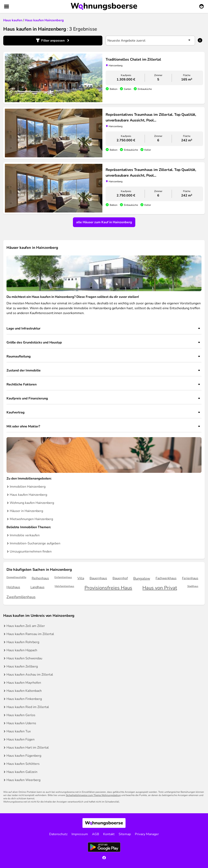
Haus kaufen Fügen (21, 739)
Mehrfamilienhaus (64, 586)
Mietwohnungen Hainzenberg (31, 519)
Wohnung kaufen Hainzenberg (32, 503)
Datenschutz (58, 834)
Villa (81, 578)
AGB (96, 834)
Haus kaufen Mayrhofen (24, 683)
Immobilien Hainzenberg (28, 487)
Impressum (80, 834)
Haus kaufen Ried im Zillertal (28, 707)
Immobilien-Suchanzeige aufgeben (35, 543)
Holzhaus (13, 587)
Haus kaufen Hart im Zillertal (28, 748)
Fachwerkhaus (166, 578)
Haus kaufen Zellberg (22, 666)
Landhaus (37, 587)
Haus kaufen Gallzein (22, 772)
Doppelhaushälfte (16, 577)
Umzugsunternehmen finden (31, 551)
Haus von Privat (160, 588)
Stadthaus (193, 586)
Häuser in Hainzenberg (26, 511)
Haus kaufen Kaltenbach (24, 691)
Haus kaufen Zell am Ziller (26, 626)
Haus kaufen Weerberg (23, 780)
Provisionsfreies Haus (108, 588)
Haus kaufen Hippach (22, 650)
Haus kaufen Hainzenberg (28, 495)
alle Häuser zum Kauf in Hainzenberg (104, 222)
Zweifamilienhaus (21, 597)
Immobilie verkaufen (25, 535)
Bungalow (142, 578)
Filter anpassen (53, 41)
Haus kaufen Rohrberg (23, 642)
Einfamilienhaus (63, 577)
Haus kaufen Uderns (21, 723)
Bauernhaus (98, 578)
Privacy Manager (147, 834)
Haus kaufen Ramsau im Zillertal (30, 634)
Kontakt (109, 834)
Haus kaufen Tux (19, 731)
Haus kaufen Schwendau (24, 658)
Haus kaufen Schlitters (23, 764)
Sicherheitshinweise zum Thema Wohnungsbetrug (93, 795)
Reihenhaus (40, 578)
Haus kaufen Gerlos (21, 715)
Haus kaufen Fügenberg (24, 756)
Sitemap (125, 834)
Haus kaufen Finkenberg (24, 699)
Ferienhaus (190, 578)
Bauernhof (120, 578)
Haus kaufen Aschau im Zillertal (30, 675)
